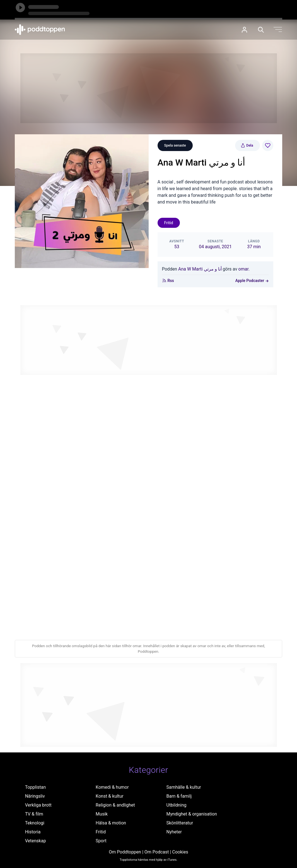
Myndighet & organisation (192, 814)
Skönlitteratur (180, 823)
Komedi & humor (112, 787)
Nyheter (174, 832)
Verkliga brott (38, 805)
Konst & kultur (109, 796)
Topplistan (36, 787)
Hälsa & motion (111, 823)
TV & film (34, 814)
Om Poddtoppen (125, 852)
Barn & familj (179, 796)
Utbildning (177, 805)
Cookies (180, 852)
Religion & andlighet (115, 805)
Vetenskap (36, 841)
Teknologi (35, 823)
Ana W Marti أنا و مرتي (200, 269)
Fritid (169, 223)
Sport (101, 841)
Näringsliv (35, 796)
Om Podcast (157, 852)
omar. (244, 269)
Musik (102, 814)
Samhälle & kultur (184, 787)
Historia (33, 832)
